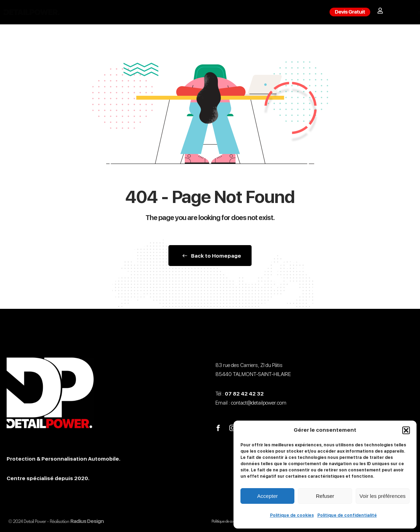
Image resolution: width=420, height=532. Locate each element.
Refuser (325, 496)
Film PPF (108, 12)
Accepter (267, 496)
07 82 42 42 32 (244, 394)
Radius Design (87, 521)
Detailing (184, 12)
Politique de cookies (292, 515)
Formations (226, 12)
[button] (406, 430)
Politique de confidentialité (347, 515)
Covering (146, 12)
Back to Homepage (210, 256)
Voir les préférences (383, 496)
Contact (267, 12)
